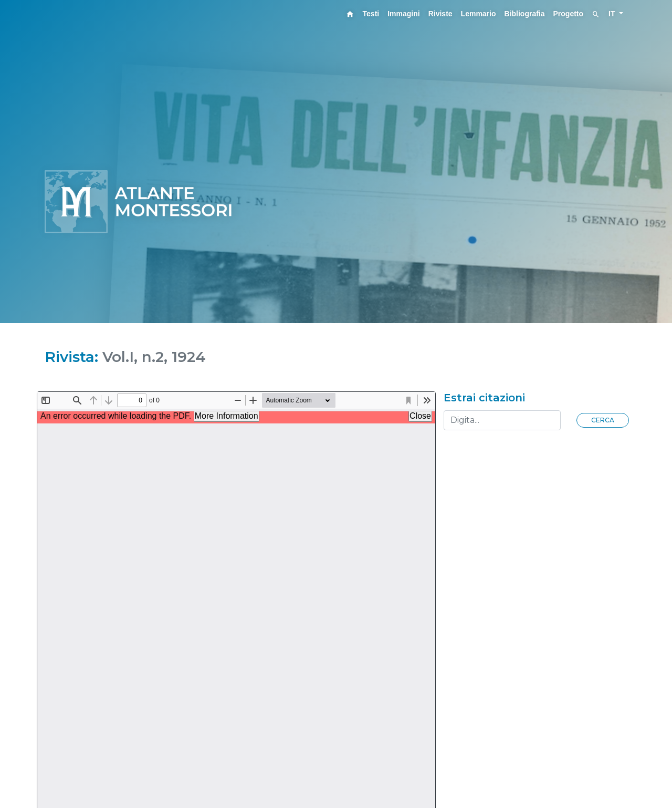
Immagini (403, 14)
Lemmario (479, 14)
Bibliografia (525, 14)
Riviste (440, 14)
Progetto (569, 14)
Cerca (603, 420)
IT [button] (613, 14)
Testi (371, 14)
